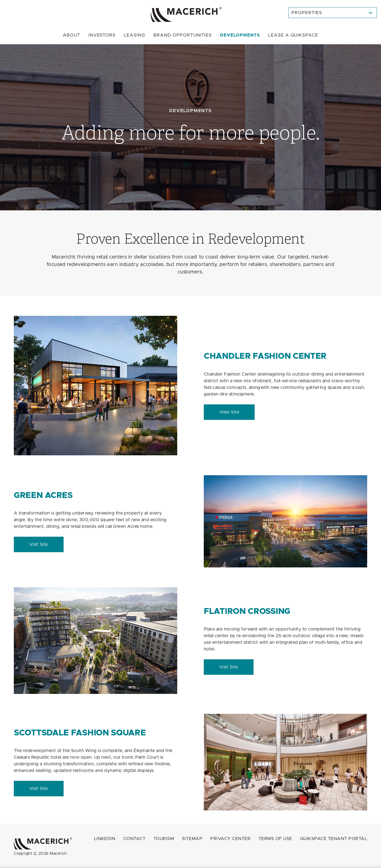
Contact (134, 839)
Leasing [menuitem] (135, 35)
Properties (307, 13)
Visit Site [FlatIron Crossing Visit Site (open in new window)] (229, 667)
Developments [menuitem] (240, 35)
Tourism (164, 839)
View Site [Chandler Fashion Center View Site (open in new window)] (229, 412)
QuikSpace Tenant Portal (334, 839)
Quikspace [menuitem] (293, 35)
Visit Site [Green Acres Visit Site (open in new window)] (39, 544)
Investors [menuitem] (102, 35)
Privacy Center (230, 839)
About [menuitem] (71, 35)
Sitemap (192, 839)
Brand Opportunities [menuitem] (183, 35)
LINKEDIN (105, 839)
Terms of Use (275, 839)
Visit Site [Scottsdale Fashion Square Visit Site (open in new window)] (39, 789)
